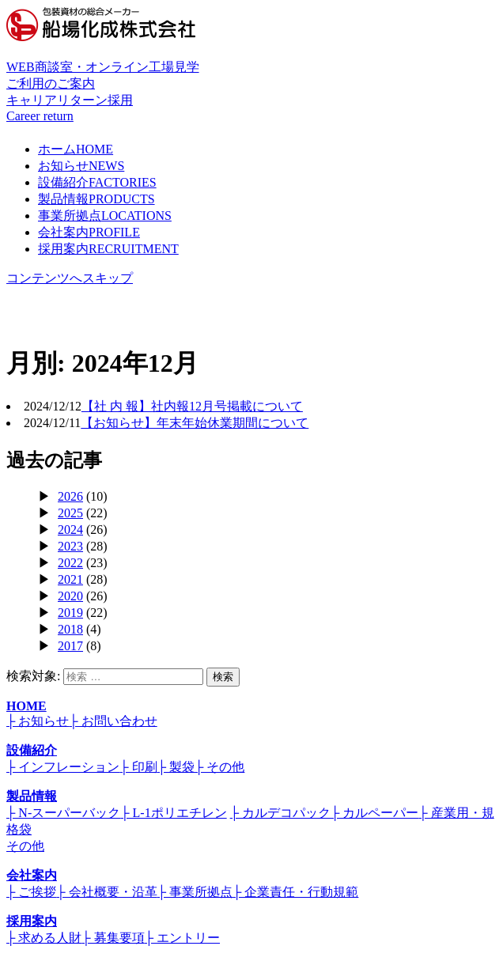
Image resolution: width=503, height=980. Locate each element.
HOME (26, 706)
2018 (70, 629)
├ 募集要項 (113, 938)
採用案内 (108, 249)
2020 (70, 596)
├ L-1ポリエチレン (173, 813)
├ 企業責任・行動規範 (295, 892)
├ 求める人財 (44, 938)
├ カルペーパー (374, 813)
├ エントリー (182, 938)
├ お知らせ (38, 721)
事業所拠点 (105, 216)
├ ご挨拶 (31, 892)
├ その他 (219, 767)
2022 (70, 563)
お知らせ (81, 166)
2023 (70, 546)
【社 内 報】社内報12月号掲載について (192, 406)
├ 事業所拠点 (195, 892)
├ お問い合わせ (113, 721)
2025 (70, 513)
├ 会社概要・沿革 (106, 892)
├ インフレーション (63, 767)
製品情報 (96, 199)
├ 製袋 (176, 767)
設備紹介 (97, 182)
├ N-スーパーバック (63, 813)
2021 (70, 579)
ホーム (76, 149)
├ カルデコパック (280, 813)
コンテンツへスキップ (70, 278)
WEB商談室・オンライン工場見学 (251, 76)
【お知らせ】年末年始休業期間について (195, 423)
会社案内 (89, 232)
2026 (70, 496)
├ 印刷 (138, 767)
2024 (70, 530)
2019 (70, 613)
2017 (70, 646)
